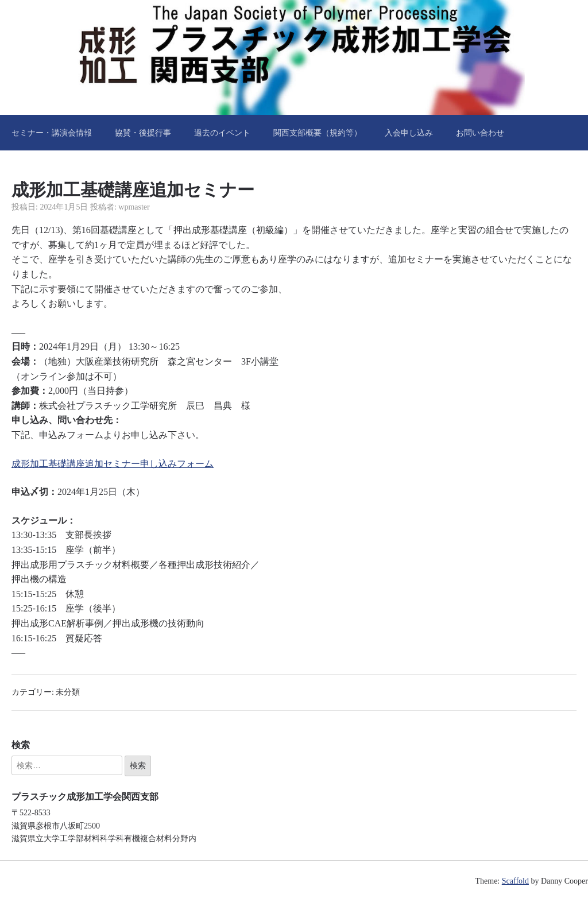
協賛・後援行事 (143, 133)
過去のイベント (222, 133)
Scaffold (515, 881)
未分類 (68, 692)
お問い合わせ (480, 133)
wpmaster (134, 207)
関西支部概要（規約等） (318, 133)
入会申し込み (409, 133)
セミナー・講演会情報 (52, 133)
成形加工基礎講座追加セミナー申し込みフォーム (113, 464)
